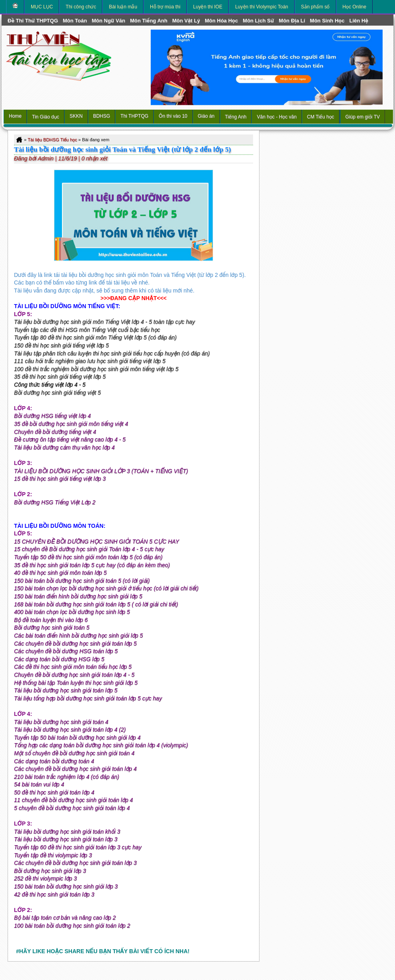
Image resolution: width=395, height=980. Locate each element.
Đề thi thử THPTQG (33, 21)
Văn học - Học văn (276, 117)
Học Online (355, 7)
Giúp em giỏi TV (363, 117)
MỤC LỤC (42, 7)
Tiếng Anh (236, 117)
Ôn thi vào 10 (173, 116)
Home (15, 116)
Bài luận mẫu (123, 7)
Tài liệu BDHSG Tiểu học (52, 140)
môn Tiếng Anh (149, 21)
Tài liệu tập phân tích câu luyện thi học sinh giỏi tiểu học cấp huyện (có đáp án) (112, 353)
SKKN (76, 116)
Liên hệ (359, 21)
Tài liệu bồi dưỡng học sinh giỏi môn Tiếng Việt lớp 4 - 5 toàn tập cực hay (104, 322)
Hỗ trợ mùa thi (165, 7)
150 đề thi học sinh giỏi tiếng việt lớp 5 (61, 345)
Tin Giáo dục (46, 117)
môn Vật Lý (186, 21)
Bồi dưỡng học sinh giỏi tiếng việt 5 (57, 393)
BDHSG (102, 116)
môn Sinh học (327, 21)
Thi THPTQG (134, 116)
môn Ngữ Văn (108, 21)
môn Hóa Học (221, 21)
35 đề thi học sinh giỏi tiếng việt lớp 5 (60, 377)
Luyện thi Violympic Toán (262, 7)
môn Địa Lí (292, 21)
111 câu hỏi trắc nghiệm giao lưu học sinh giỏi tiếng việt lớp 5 (90, 361)
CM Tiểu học (321, 117)
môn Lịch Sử (258, 21)
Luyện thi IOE (208, 7)
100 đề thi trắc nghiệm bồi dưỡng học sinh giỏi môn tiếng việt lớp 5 (96, 369)
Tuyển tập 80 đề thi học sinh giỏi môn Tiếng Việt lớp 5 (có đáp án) (95, 337)
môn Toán (75, 21)
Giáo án (206, 116)
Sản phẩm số (315, 7)
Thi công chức (81, 7)
